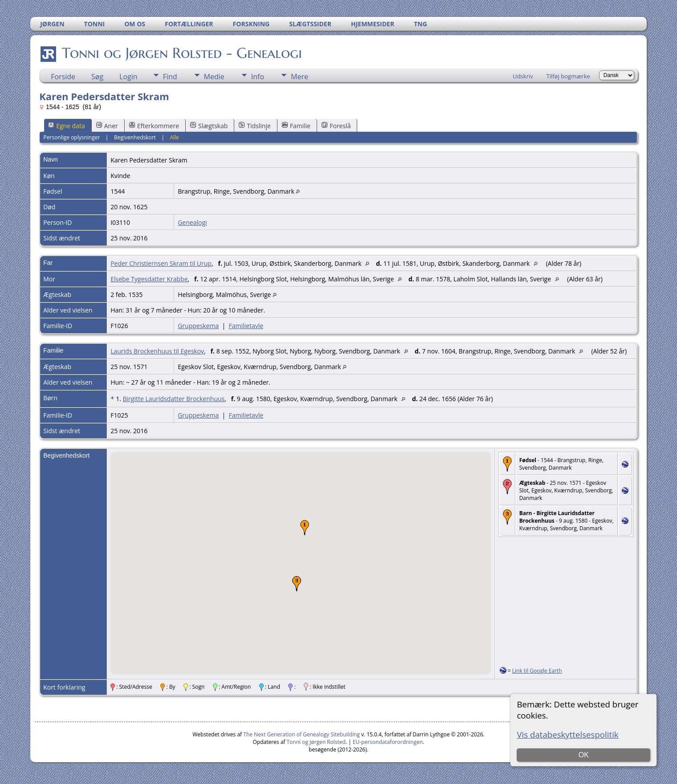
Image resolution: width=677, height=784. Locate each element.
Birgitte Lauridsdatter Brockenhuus (173, 399)
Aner (107, 126)
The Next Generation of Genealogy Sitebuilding (302, 734)
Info (258, 77)
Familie (296, 126)
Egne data (67, 126)
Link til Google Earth (537, 671)
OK (584, 755)
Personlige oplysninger (72, 137)
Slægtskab (209, 126)
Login (128, 77)
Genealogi (192, 222)
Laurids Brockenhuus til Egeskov (157, 351)
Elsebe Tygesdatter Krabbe (149, 279)
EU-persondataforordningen (388, 742)
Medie (214, 77)
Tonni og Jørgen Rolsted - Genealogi (181, 53)
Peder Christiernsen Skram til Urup (161, 263)
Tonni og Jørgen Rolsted (316, 742)
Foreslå (336, 126)
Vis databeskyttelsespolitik (567, 734)
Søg (97, 77)
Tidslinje (255, 126)
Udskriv (523, 76)
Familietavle (246, 326)
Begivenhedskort (135, 137)
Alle (174, 137)
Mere (300, 77)
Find (170, 77)
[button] (305, 528)
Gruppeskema (198, 326)
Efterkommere (154, 126)
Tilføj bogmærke (568, 76)
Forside (63, 77)
